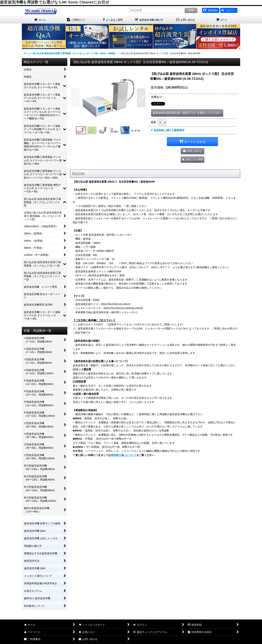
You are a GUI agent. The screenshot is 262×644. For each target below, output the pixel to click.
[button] (75, 98)
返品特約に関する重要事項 (168, 130)
